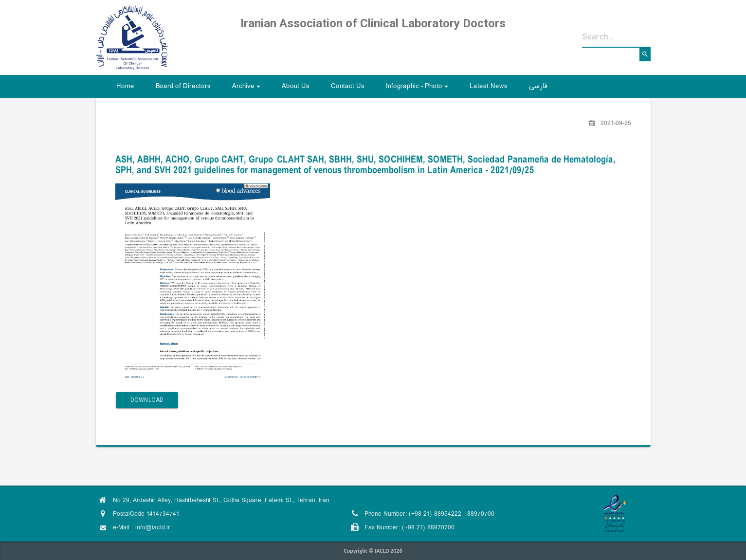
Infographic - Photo (418, 89)
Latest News (489, 86)
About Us (296, 86)
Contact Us (348, 86)
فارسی (538, 86)
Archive (248, 89)
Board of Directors (183, 86)
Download (147, 400)
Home (125, 86)
